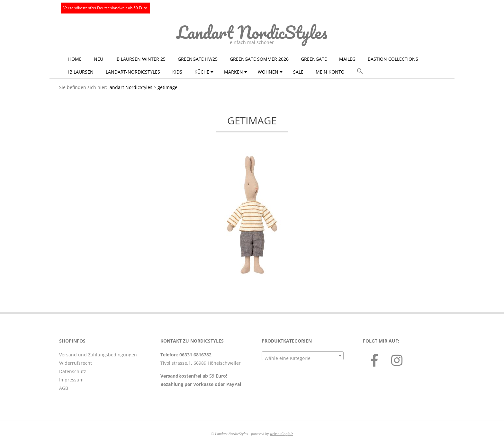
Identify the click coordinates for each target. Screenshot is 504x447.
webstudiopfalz (281, 434)
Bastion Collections (393, 59)
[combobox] (303, 356)
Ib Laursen (81, 72)
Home (75, 59)
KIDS (177, 72)
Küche (202, 72)
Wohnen (268, 72)
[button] (360, 71)
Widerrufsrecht (76, 363)
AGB (64, 388)
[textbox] (303, 358)
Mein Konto (330, 72)
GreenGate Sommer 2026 (259, 59)
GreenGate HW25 (198, 59)
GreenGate (314, 59)
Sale (298, 72)
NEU (99, 59)
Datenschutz (73, 371)
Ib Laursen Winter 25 (140, 59)
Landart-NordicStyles (133, 72)
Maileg (347, 59)
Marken (234, 72)
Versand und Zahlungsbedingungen (98, 355)
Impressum (71, 380)
